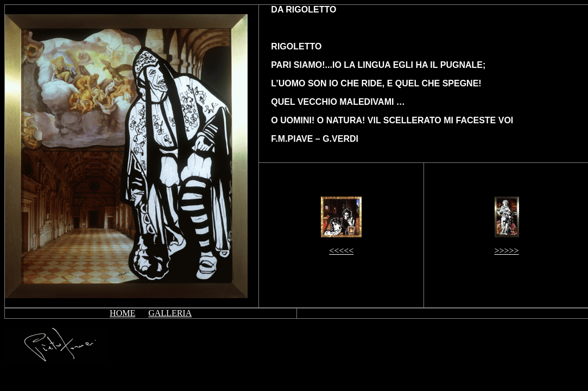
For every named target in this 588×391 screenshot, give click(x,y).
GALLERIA (170, 313)
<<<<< (341, 251)
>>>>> (506, 251)
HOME (122, 313)
